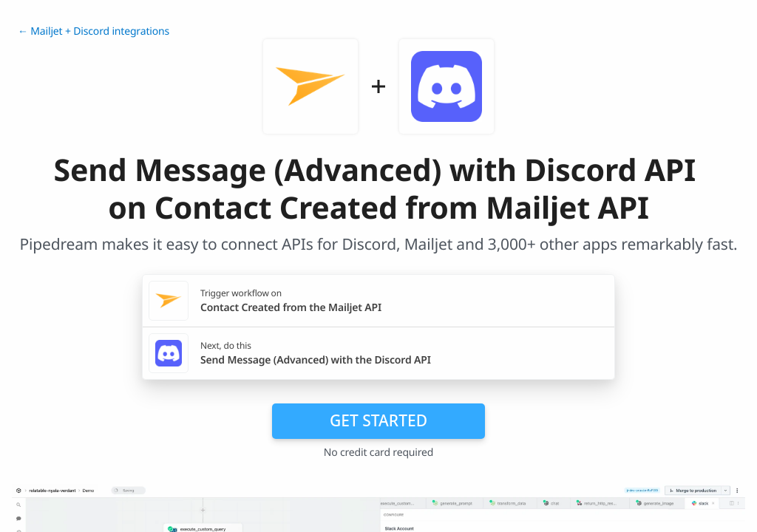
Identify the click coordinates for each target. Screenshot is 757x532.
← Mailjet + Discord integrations (94, 31)
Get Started (378, 420)
